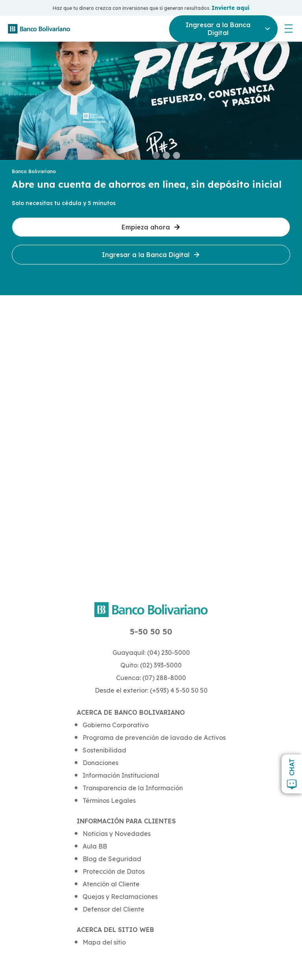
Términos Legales (109, 801)
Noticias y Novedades (117, 834)
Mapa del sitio (104, 942)
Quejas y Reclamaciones (120, 897)
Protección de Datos (114, 871)
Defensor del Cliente (113, 909)
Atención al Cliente (111, 884)
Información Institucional (121, 775)
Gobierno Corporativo (116, 725)
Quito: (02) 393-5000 (151, 665)
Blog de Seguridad (112, 859)
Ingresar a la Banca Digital (151, 255)
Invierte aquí (230, 8)
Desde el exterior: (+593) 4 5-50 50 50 (151, 690)
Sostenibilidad (104, 750)
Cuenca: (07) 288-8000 (151, 678)
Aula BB (95, 846)
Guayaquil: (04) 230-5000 (151, 653)
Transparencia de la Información (133, 788)
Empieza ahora (151, 227)
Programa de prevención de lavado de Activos (154, 738)
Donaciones (100, 763)
